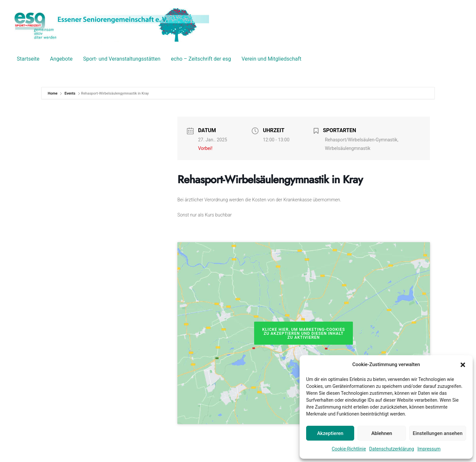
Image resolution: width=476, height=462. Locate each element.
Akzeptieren (330, 433)
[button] (463, 365)
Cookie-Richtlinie (349, 449)
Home (53, 93)
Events (70, 93)
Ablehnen (382, 433)
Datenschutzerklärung (392, 449)
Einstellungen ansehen (438, 433)
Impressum (429, 449)
